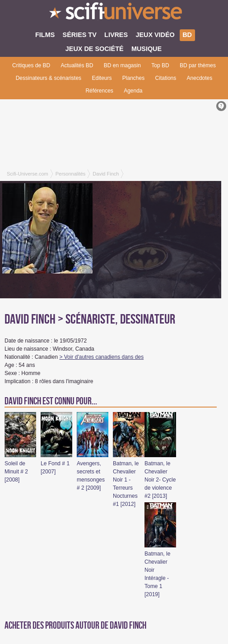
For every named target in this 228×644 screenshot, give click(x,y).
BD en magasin (122, 65)
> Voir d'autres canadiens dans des (101, 357)
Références (99, 91)
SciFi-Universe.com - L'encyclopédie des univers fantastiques (114, 14)
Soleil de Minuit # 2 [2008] (16, 472)
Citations (166, 78)
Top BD (160, 65)
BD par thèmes (198, 65)
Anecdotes (200, 78)
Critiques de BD (31, 65)
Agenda (133, 91)
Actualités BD (77, 65)
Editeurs (102, 78)
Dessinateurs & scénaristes (49, 78)
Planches (133, 78)
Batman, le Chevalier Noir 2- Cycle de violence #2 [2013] (160, 480)
